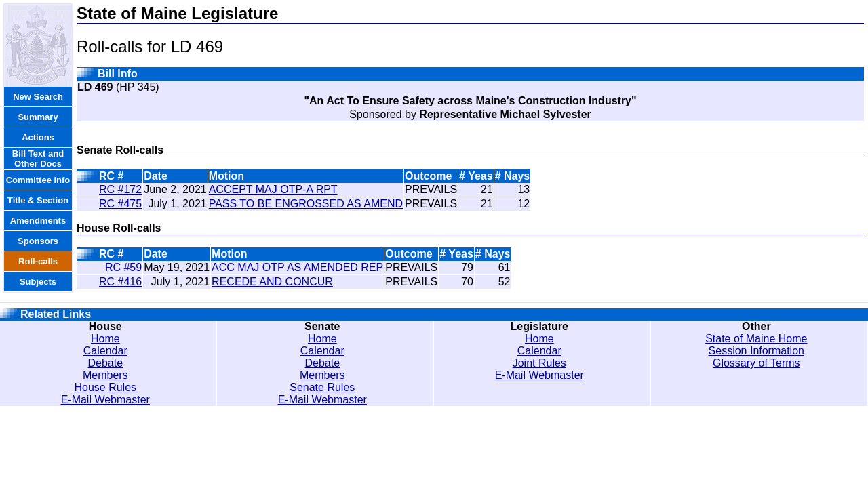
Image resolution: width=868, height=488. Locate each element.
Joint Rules (539, 363)
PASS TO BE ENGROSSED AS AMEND (306, 204)
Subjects (38, 282)
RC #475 (120, 204)
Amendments (38, 221)
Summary (38, 117)
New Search (38, 97)
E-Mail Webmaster (105, 400)
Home (105, 339)
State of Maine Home (756, 339)
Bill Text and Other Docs (38, 159)
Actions (38, 137)
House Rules (105, 387)
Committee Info (38, 180)
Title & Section (38, 200)
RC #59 (123, 267)
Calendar (105, 351)
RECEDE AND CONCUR (272, 282)
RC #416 (120, 282)
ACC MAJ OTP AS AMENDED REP (297, 267)
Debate (105, 363)
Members (105, 375)
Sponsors (38, 241)
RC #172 (120, 189)
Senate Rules (322, 387)
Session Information (756, 351)
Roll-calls (38, 261)
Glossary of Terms (756, 363)
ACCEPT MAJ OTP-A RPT (273, 189)
